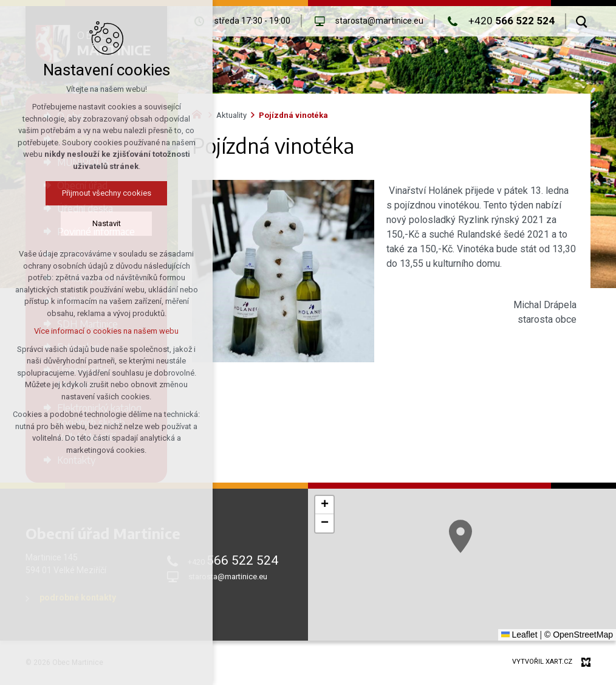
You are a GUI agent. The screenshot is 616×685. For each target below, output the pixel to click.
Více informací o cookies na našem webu (106, 331)
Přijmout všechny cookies (107, 193)
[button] (460, 536)
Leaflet (519, 635)
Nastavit (107, 223)
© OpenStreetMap (579, 635)
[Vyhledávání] (582, 21)
